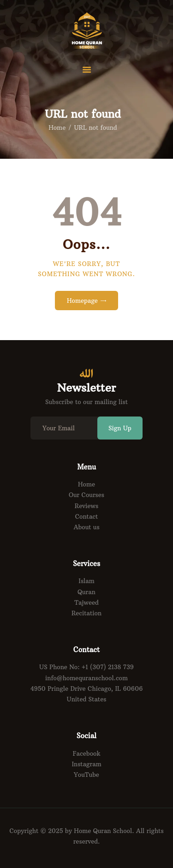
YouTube (86, 775)
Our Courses (86, 495)
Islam (86, 581)
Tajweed (86, 602)
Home (57, 127)
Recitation (86, 613)
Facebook (87, 753)
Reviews (86, 506)
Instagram (86, 764)
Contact (87, 516)
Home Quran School (103, 831)
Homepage (82, 301)
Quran (86, 592)
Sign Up (120, 428)
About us (86, 527)
